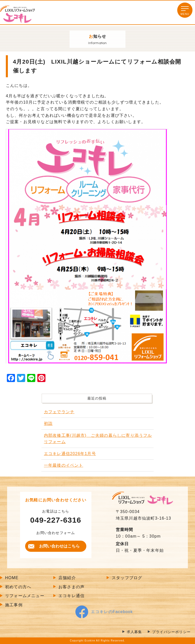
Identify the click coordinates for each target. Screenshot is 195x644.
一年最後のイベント (64, 465)
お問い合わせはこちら (59, 546)
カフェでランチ (59, 412)
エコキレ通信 (71, 596)
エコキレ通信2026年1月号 (70, 454)
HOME (12, 578)
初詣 (48, 423)
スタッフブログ (127, 578)
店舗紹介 (67, 578)
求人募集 (134, 632)
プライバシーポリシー (171, 632)
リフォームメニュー (25, 596)
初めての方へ (18, 587)
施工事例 (14, 605)
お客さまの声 (71, 587)
